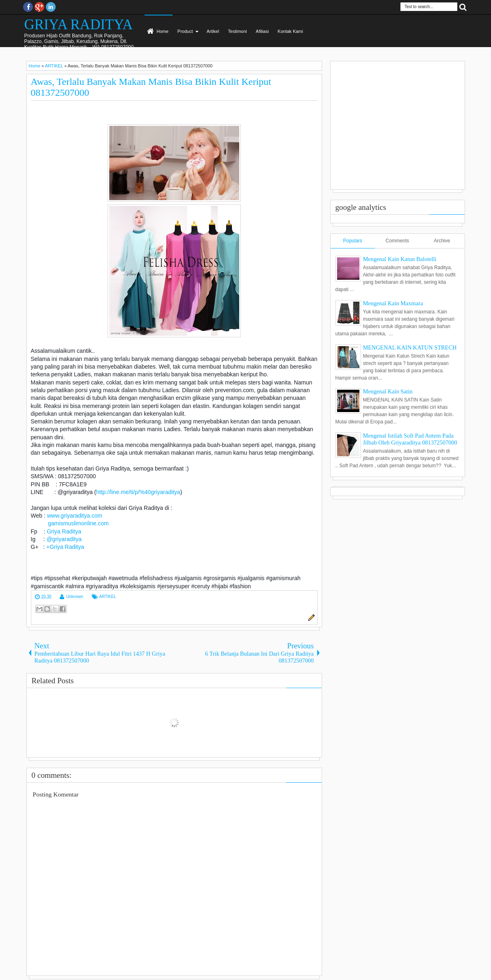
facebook (28, 7)
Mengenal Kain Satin (388, 391)
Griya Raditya (64, 531)
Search (463, 7)
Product (185, 31)
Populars (353, 241)
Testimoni (237, 31)
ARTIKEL (108, 597)
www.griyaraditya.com (75, 516)
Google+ (39, 7)
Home (163, 31)
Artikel (213, 31)
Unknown (75, 597)
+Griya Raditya (65, 547)
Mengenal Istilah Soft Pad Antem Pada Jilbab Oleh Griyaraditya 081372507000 (410, 439)
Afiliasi (262, 31)
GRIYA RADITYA (79, 25)
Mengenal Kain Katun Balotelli (400, 259)
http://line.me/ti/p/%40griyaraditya (138, 492)
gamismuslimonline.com (78, 523)
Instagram (51, 7)
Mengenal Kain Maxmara (393, 303)
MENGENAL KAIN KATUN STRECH (410, 348)
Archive (442, 241)
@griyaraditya (64, 539)
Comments (397, 241)
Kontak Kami (290, 31)
